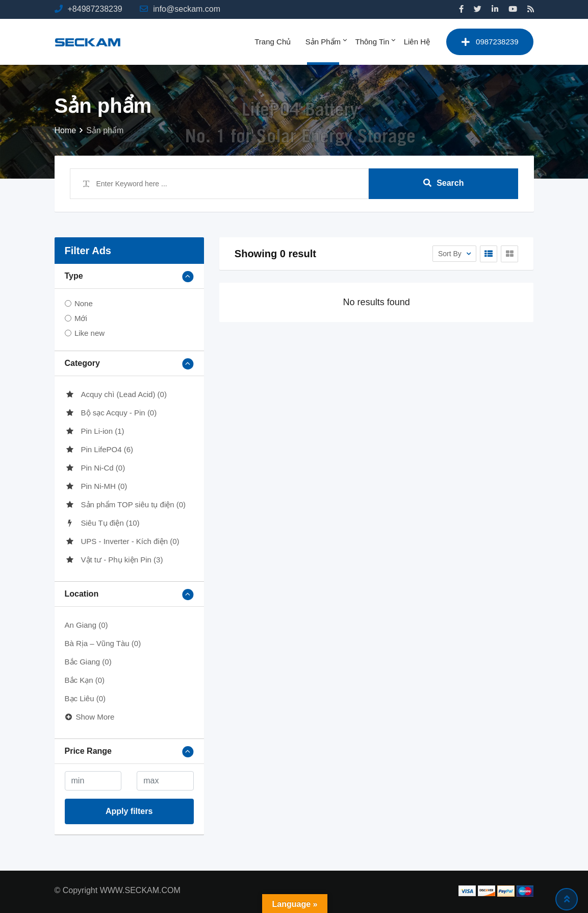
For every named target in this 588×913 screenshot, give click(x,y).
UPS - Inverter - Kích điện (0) (122, 541)
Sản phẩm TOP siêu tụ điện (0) (125, 504)
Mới (81, 318)
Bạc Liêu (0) (85, 698)
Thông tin (373, 42)
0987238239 (490, 42)
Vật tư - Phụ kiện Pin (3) (114, 560)
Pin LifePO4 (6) (99, 449)
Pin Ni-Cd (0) (95, 468)
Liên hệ (417, 42)
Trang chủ (273, 42)
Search (443, 183)
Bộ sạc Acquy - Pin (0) (111, 413)
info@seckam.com (187, 9)
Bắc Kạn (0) (85, 680)
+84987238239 (95, 9)
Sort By (451, 254)
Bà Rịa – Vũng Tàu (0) (103, 643)
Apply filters (129, 811)
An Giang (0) (86, 625)
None (84, 303)
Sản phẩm (323, 42)
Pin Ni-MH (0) (96, 486)
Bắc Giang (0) (88, 662)
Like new (90, 333)
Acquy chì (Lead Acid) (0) (116, 394)
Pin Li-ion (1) (95, 431)
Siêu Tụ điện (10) (102, 523)
